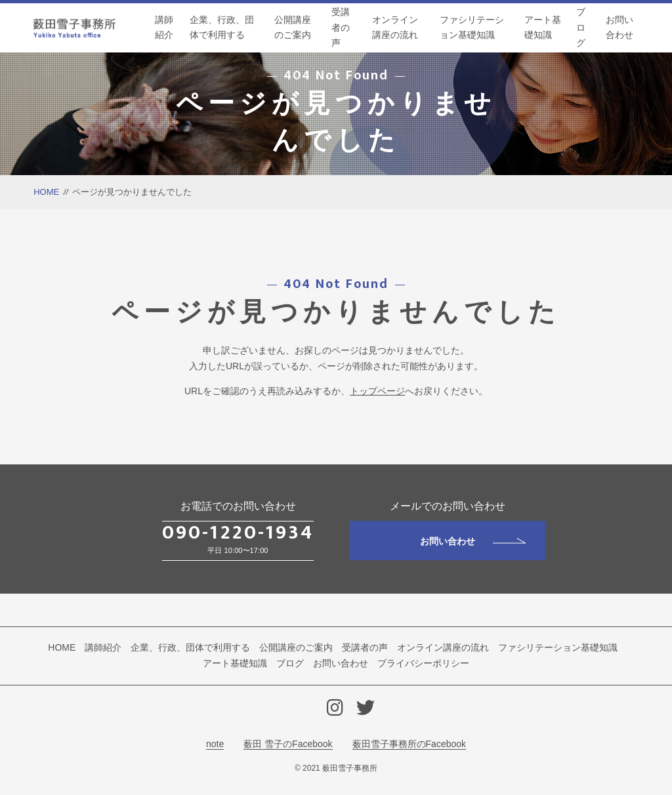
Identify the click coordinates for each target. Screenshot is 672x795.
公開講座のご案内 (293, 28)
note (215, 744)
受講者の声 (341, 28)
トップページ (377, 391)
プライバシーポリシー (423, 663)
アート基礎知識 (543, 28)
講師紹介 (164, 28)
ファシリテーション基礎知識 (472, 28)
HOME (46, 192)
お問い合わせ (619, 28)
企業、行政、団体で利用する (222, 28)
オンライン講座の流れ (395, 28)
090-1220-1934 (238, 533)
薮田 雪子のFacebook (288, 744)
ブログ (581, 28)
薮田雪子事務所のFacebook (409, 744)
